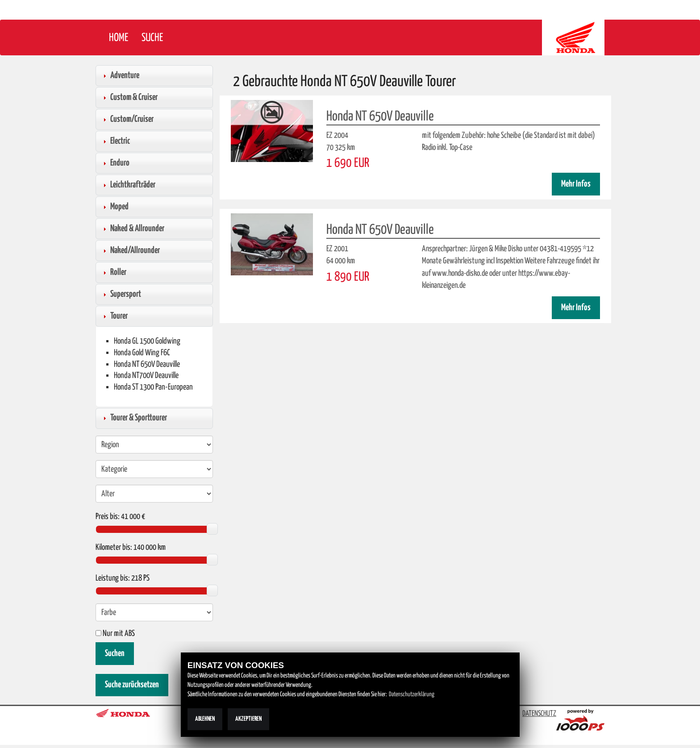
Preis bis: (108, 517)
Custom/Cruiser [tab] (127, 119)
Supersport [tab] (121, 294)
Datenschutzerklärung (412, 694)
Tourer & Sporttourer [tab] (134, 418)
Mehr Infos (576, 184)
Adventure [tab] (120, 75)
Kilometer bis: (114, 548)
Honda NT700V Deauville (146, 376)
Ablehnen (205, 719)
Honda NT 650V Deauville (147, 364)
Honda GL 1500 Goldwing (147, 341)
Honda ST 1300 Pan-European (153, 387)
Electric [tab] (115, 141)
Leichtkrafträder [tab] (128, 185)
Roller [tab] (114, 272)
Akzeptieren (248, 719)
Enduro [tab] (115, 163)
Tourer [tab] (114, 316)
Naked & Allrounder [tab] (133, 229)
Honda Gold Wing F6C (142, 353)
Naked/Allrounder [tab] (130, 250)
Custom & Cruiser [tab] (129, 97)
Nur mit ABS (115, 634)
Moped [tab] (115, 207)
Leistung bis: (113, 578)
